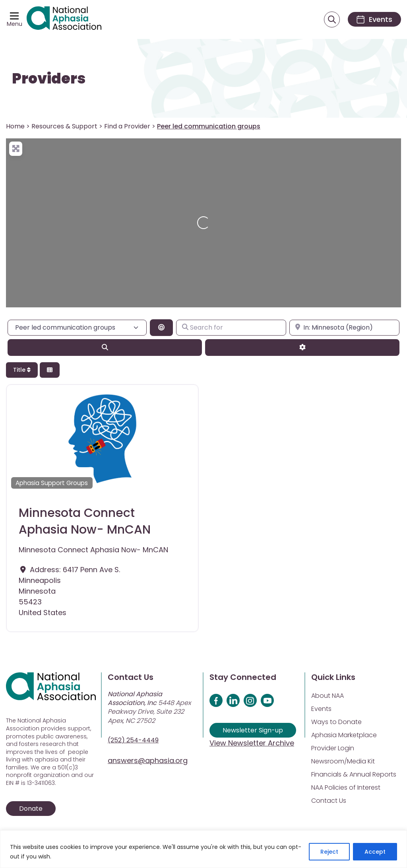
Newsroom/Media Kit (343, 761)
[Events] (374, 19)
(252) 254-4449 (133, 740)
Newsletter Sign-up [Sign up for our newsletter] (253, 730)
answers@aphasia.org (148, 760)
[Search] (105, 348)
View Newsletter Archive (252, 743)
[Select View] (50, 370)
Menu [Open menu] (15, 24)
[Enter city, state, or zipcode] (344, 328)
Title (22, 370)
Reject (329, 852)
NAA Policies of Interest (346, 787)
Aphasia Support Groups (52, 483)
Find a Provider (127, 126)
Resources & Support (64, 126)
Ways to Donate (336, 722)
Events (321, 709)
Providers (49, 79)
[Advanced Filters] (302, 348)
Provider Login (333, 748)
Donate (31, 809)
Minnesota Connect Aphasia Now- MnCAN (85, 521)
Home (15, 126)
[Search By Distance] (161, 328)
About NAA (328, 696)
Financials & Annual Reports (354, 774)
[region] (203, 849)
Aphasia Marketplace (344, 735)
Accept (375, 852)
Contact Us (329, 801)
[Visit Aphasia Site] (64, 19)
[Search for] (231, 328)
